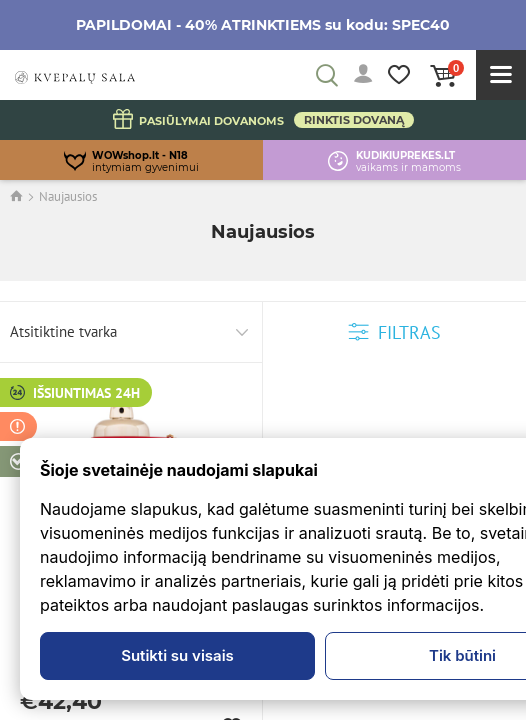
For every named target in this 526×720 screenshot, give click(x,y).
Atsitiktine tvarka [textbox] (63, 331)
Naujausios (68, 196)
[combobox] (131, 332)
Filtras (395, 332)
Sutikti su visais (177, 655)
